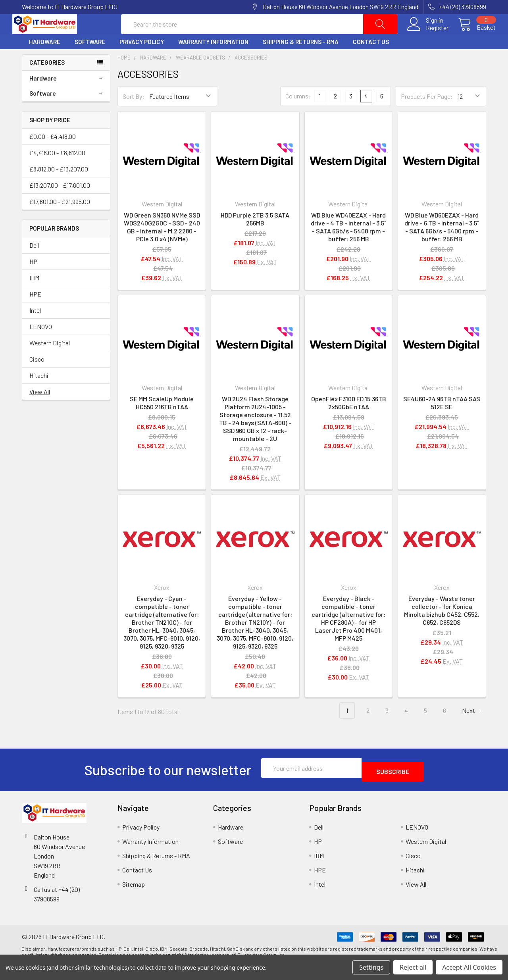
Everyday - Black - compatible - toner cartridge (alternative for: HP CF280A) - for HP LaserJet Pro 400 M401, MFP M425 (348, 637)
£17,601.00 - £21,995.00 (60, 220)
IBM (34, 297)
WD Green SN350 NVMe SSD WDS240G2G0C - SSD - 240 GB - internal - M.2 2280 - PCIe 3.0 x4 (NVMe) (162, 246)
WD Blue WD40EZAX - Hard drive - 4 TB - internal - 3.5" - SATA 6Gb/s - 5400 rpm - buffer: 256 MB (349, 246)
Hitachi (39, 394)
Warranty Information (213, 61)
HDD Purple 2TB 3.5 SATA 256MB (255, 238)
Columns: (298, 115)
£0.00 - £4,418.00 (53, 155)
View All (40, 411)
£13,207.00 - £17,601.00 (60, 204)
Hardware (45, 61)
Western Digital (50, 362)
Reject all (413, 967)
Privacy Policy (142, 61)
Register (428, 37)
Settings (371, 967)
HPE (35, 313)
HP (33, 280)
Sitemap (134, 900)
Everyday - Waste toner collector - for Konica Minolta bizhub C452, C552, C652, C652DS (442, 629)
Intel (35, 329)
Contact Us (371, 61)
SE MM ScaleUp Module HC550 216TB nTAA (162, 422)
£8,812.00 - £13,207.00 (59, 188)
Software (90, 61)
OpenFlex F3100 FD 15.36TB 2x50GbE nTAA (349, 422)
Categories (47, 81)
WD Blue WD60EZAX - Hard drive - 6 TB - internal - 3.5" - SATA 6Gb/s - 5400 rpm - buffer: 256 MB (442, 246)
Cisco (37, 378)
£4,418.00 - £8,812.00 (57, 172)
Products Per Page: (427, 115)
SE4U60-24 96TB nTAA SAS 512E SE (442, 422)
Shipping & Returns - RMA (301, 61)
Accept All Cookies (469, 967)
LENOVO (41, 346)
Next (473, 730)
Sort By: (134, 115)
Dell (34, 264)
